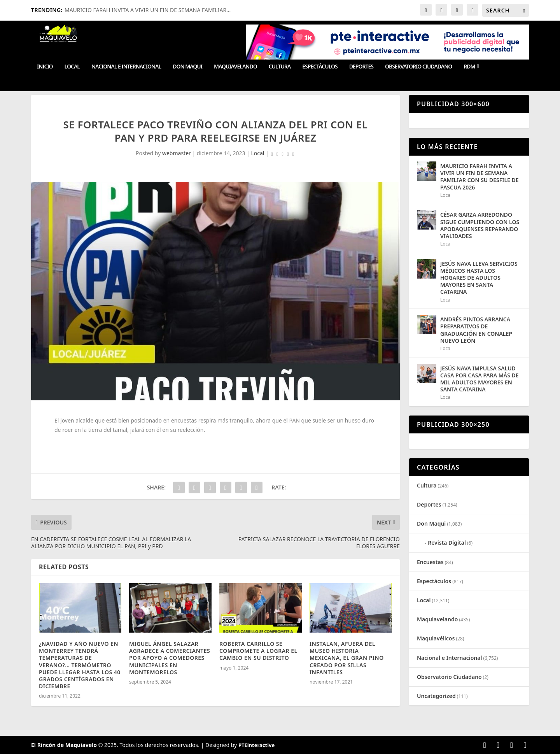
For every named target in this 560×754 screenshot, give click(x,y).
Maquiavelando (235, 67)
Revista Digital (447, 543)
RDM (469, 67)
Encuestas (430, 562)
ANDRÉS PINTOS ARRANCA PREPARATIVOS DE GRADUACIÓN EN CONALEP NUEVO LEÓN (476, 330)
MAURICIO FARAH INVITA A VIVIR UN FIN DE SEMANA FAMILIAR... (148, 10)
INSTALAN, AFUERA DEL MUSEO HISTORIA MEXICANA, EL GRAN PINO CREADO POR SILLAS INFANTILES (347, 658)
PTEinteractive (256, 745)
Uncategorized (436, 696)
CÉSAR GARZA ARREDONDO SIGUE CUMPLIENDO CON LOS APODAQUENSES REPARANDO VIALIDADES (480, 225)
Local (72, 67)
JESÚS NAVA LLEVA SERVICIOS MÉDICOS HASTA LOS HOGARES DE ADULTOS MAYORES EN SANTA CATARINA (479, 278)
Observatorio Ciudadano (418, 67)
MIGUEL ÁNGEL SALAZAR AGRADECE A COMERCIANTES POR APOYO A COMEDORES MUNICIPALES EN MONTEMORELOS (170, 658)
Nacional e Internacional (126, 67)
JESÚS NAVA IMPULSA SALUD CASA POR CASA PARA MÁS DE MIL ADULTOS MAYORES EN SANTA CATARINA (479, 379)
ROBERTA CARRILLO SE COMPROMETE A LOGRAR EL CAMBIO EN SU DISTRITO (258, 651)
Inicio (45, 67)
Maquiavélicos (436, 638)
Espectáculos (320, 67)
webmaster (177, 153)
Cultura (280, 67)
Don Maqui (187, 67)
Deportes (361, 67)
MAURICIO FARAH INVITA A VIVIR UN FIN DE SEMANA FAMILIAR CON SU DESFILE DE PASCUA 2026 (479, 177)
